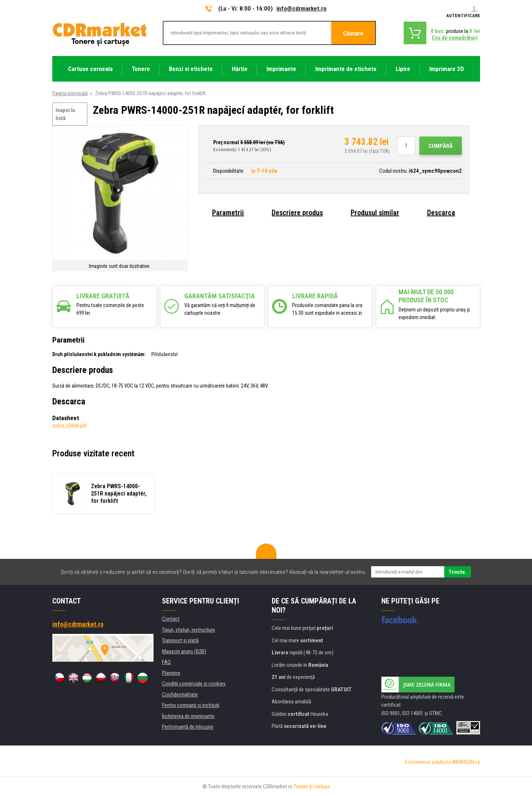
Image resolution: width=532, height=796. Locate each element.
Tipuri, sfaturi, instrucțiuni (188, 630)
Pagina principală (70, 93)
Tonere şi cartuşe (312, 786)
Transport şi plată (180, 640)
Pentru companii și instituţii (191, 705)
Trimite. (458, 572)
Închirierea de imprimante (188, 716)
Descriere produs (297, 213)
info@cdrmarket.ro (301, 8)
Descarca (441, 213)
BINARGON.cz (466, 762)
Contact (171, 619)
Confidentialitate (180, 695)
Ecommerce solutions (428, 762)
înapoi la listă (65, 114)
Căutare (353, 33)
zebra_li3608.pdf (70, 426)
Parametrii (228, 213)
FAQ (166, 662)
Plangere (171, 673)
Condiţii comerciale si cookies (194, 684)
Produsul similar (375, 213)
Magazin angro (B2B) (184, 651)
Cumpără (441, 146)
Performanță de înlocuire (188, 727)
